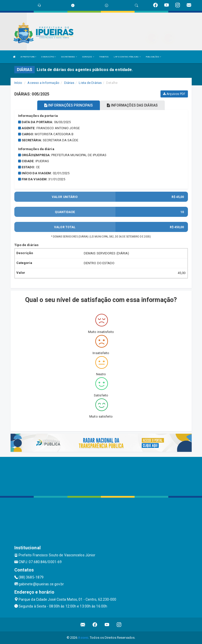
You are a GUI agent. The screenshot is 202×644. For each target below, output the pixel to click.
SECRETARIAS (69, 57)
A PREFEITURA (28, 57)
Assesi (83, 638)
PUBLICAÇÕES (153, 57)
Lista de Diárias (90, 83)
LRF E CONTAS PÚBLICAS (127, 57)
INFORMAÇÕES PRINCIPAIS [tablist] (69, 105)
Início (18, 83)
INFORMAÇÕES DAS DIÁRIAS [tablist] (132, 105)
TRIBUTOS (104, 57)
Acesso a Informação (43, 83)
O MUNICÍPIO (49, 57)
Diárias (69, 83)
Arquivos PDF (174, 94)
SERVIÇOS (88, 57)
